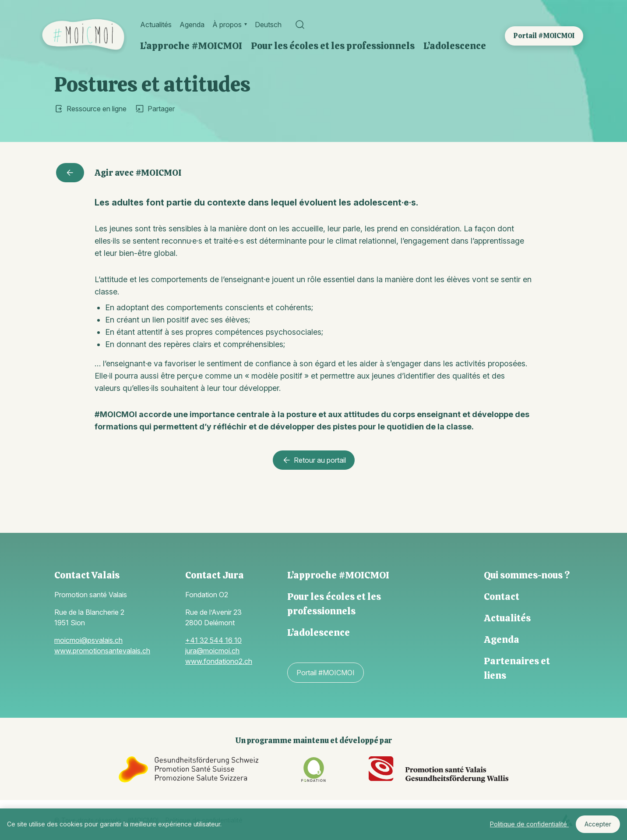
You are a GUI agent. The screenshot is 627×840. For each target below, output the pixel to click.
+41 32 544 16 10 (213, 640)
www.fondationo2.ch (219, 661)
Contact (502, 597)
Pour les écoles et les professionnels (333, 46)
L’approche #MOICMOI (191, 46)
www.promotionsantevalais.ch (102, 651)
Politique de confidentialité (529, 824)
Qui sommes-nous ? (527, 575)
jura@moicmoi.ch (212, 651)
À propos (227, 25)
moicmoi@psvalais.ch (88, 640)
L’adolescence (455, 46)
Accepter (598, 824)
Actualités (156, 25)
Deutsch (268, 25)
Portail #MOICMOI (544, 36)
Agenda (192, 25)
